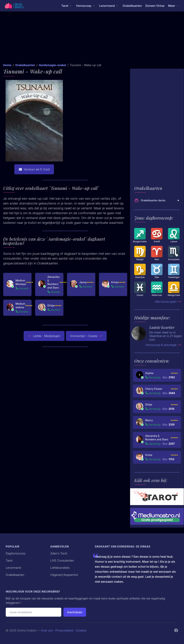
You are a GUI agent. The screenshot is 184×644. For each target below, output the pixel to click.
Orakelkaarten (132, 6)
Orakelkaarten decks (157, 200)
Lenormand (13, 568)
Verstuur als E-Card (34, 169)
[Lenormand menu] (109, 6)
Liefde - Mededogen (44, 336)
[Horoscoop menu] (86, 6)
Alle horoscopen (168, 302)
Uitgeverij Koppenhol (64, 575)
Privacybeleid (64, 630)
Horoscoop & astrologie (163, 345)
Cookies (81, 630)
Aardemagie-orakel (52, 65)
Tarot (9, 561)
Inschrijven (75, 612)
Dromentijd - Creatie (86, 336)
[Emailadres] (34, 612)
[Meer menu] (174, 6)
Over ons (47, 630)
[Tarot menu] (67, 6)
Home (7, 65)
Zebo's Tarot (59, 553)
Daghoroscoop (16, 553)
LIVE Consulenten (62, 561)
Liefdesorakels (60, 568)
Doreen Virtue (155, 6)
